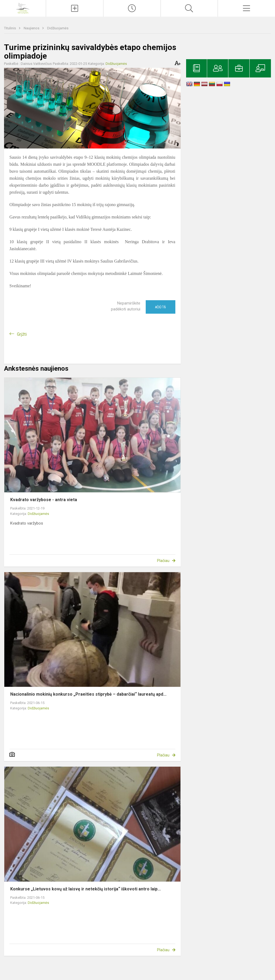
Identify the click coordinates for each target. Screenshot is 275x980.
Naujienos (32, 28)
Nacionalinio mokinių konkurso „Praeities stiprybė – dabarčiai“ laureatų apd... (88, 694)
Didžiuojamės (58, 28)
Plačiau (163, 561)
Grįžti (22, 334)
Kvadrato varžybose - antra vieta (44, 500)
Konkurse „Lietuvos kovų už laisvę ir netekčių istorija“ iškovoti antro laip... (86, 889)
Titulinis (10, 28)
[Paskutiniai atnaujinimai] (132, 8)
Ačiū (160, 307)
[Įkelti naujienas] (75, 8)
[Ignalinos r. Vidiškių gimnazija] (23, 8)
